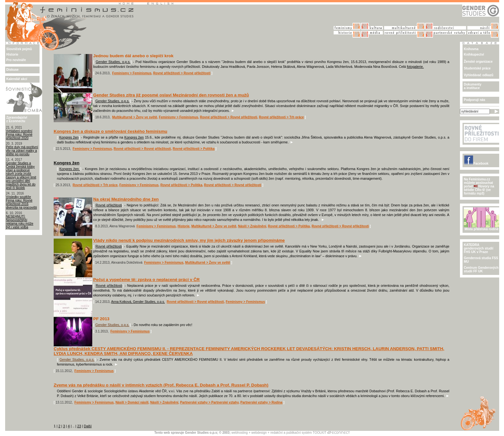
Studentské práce (477, 68)
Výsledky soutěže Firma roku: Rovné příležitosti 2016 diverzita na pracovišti (22, 202)
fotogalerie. (415, 67)
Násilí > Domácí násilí (132, 402)
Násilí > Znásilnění (252, 226)
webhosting (240, 433)
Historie (12, 54)
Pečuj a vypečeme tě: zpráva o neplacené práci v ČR (146, 280)
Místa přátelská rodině (482, 228)
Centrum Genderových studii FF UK (481, 269)
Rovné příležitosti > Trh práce (282, 117)
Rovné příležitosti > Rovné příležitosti (182, 73)
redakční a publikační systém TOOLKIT (298, 433)
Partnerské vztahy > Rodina (261, 402)
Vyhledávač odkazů (479, 75)
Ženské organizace (478, 62)
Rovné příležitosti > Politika (194, 149)
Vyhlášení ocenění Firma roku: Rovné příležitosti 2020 (19, 135)
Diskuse (13, 70)
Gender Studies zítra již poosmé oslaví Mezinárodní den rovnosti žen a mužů (171, 95)
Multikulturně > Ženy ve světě (135, 117)
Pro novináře (16, 60)
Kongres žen (69, 137)
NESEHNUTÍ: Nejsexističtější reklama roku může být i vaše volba (20, 222)
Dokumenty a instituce (473, 86)
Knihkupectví (474, 54)
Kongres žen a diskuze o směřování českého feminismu (110, 131)
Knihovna (471, 49)
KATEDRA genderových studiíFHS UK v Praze (479, 248)
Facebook (476, 163)
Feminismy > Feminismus (132, 73)
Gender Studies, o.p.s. (113, 62)
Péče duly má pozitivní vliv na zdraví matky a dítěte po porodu (22, 151)
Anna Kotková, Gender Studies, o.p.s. (138, 302)
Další (88, 426)
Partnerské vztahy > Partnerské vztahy (209, 402)
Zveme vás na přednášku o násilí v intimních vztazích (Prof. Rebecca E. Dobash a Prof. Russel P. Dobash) (161, 385)
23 (79, 426)
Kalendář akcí (17, 79)
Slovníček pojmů (19, 49)
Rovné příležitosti (109, 205)
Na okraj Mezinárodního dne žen (126, 199)
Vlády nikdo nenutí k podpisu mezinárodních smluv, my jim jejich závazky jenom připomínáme (189, 240)
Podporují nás (475, 100)
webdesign (259, 433)
